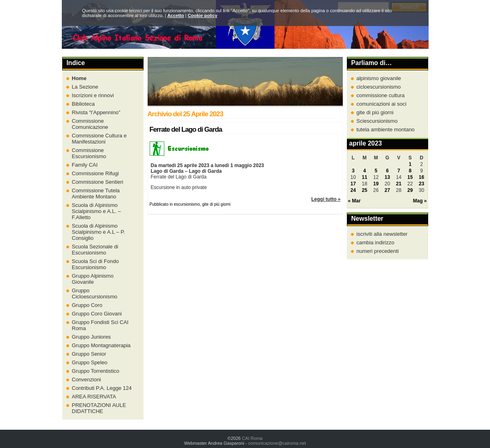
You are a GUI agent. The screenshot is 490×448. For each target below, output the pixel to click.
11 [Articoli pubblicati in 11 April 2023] (365, 177)
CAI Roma (252, 438)
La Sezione (85, 87)
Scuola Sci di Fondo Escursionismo (96, 264)
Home (79, 78)
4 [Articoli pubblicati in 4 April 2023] (365, 171)
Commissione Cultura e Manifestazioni (99, 139)
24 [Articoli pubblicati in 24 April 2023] (353, 190)
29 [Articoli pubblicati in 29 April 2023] (410, 190)
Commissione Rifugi (96, 173)
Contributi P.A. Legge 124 (102, 388)
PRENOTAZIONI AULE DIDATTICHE (99, 408)
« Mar (354, 201)
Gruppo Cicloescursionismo (95, 294)
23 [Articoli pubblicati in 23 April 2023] (421, 184)
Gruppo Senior (89, 354)
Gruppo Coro (87, 305)
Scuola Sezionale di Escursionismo (95, 250)
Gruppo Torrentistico (96, 371)
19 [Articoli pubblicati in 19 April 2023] (376, 184)
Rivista (96, 112)
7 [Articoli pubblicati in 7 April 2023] (399, 171)
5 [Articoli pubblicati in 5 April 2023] (376, 171)
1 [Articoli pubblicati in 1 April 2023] (410, 164)
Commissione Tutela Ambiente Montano (96, 194)
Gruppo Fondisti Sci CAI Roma (100, 325)
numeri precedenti (378, 251)
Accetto (175, 15)
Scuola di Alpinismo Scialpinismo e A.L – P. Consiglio (99, 232)
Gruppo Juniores (91, 337)
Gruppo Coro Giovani (97, 314)
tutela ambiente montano (386, 129)
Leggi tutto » (326, 199)
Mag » (420, 201)
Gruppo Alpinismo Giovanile (93, 279)
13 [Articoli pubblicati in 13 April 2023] (387, 177)
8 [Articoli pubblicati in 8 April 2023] (410, 171)
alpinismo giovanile (379, 78)
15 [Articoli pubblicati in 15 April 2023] (410, 177)
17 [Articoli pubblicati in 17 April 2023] (353, 184)
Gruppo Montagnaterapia (101, 345)
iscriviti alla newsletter (382, 234)
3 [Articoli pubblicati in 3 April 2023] (353, 171)
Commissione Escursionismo (89, 153)
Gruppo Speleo (90, 362)
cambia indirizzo (376, 242)
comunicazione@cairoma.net (277, 443)
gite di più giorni (375, 112)
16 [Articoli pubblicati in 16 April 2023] (421, 177)
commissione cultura (381, 95)
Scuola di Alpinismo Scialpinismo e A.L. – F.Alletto (97, 211)
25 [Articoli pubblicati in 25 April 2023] (365, 190)
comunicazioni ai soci (382, 104)
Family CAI (85, 165)
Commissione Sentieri (98, 182)
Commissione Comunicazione (90, 124)
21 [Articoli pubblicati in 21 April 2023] (399, 184)
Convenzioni (87, 379)
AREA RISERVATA (94, 397)
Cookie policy (203, 15)
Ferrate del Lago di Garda (186, 129)
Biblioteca (83, 104)
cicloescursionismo (379, 87)
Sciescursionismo (377, 121)
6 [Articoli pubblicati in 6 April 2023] (387, 171)
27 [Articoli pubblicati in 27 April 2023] (387, 190)
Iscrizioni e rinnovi (93, 95)
